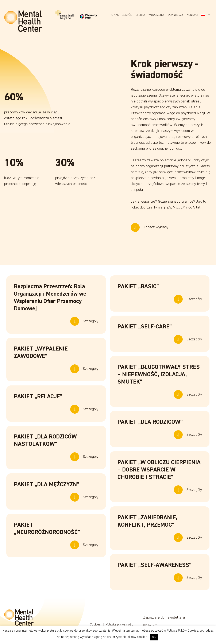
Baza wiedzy (175, 15)
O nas (115, 15)
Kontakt (192, 15)
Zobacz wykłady (156, 209)
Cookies (96, 625)
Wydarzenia (156, 15)
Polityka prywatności (120, 625)
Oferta (140, 15)
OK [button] (154, 637)
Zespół (127, 15)
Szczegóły (91, 323)
